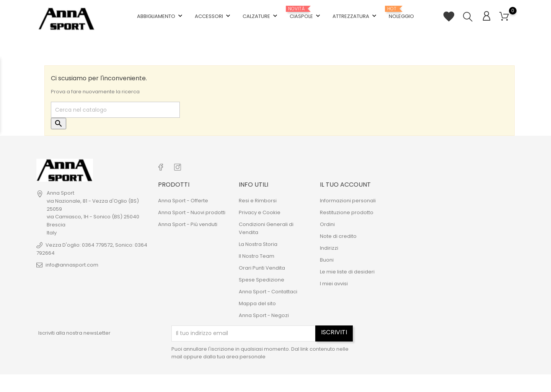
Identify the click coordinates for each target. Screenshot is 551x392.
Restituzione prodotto (347, 211)
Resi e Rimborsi (258, 199)
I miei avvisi (334, 282)
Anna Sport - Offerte (183, 199)
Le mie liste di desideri (347, 270)
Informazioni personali (348, 199)
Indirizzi (329, 246)
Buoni (327, 258)
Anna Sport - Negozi (264, 313)
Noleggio (401, 12)
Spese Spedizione (262, 278)
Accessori (213, 15)
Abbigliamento (161, 15)
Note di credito (338, 234)
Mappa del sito (257, 302)
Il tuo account (345, 183)
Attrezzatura (355, 15)
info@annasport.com (72, 264)
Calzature (261, 15)
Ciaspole (306, 12)
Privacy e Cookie (260, 211)
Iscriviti (334, 330)
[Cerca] (115, 109)
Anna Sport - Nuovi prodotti (192, 211)
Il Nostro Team (257, 254)
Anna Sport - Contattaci (268, 290)
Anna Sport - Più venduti (188, 222)
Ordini (327, 222)
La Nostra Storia (258, 242)
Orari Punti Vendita (262, 266)
